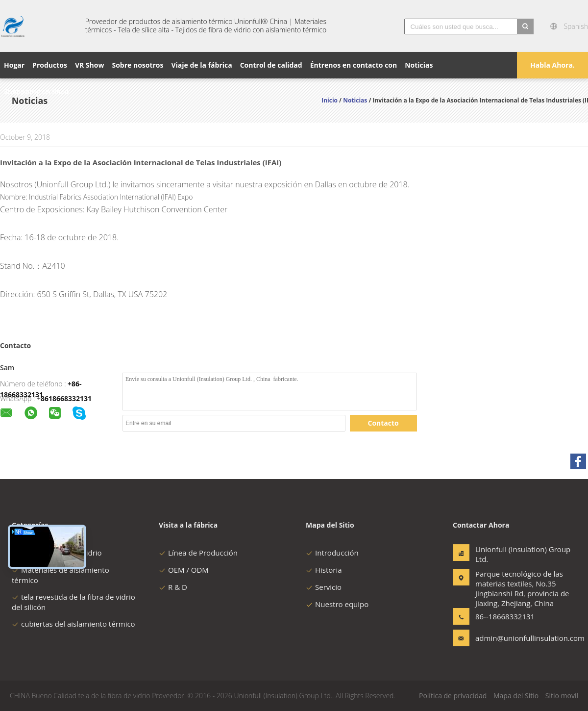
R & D (173, 587)
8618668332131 (66, 398)
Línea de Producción (198, 553)
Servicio (324, 587)
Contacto (383, 423)
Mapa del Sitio (516, 696)
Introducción (332, 553)
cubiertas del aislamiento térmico (73, 624)
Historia (324, 570)
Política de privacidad (453, 696)
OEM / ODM (184, 570)
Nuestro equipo (337, 604)
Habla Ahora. (552, 65)
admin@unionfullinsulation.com (506, 638)
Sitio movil (562, 696)
